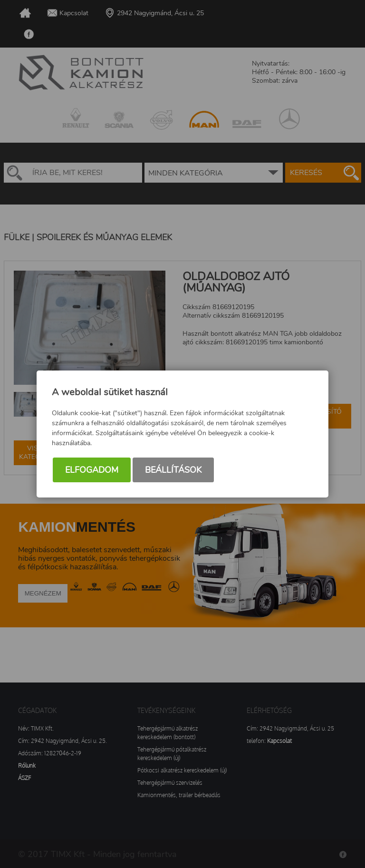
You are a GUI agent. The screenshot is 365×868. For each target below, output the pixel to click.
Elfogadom (92, 470)
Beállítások (173, 470)
